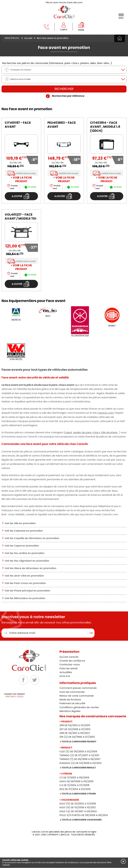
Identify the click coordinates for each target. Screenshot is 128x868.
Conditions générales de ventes (79, 707)
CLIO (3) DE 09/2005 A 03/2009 (78, 752)
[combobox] (64, 70)
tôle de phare (109, 433)
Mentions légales (70, 711)
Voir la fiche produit (22, 180)
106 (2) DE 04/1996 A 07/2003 (77, 737)
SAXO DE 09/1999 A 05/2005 (76, 781)
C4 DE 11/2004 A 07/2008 (74, 785)
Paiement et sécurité (72, 703)
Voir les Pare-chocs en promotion (25, 583)
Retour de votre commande (77, 696)
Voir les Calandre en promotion (24, 531)
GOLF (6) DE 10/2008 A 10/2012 (78, 808)
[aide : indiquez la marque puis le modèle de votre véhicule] (48, 96)
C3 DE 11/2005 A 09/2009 (74, 778)
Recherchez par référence (68, 96)
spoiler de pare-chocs (86, 433)
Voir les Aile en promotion (20, 523)
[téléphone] (49, 27)
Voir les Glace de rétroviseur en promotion (30, 568)
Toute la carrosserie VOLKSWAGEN (82, 820)
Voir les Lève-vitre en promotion (24, 576)
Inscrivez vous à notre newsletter (33, 617)
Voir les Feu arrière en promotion (25, 553)
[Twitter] (35, 680)
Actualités (66, 672)
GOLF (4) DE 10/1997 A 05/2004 (78, 811)
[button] (123, 861)
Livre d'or (65, 676)
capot (68, 433)
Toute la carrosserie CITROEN (79, 794)
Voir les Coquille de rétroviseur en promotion (32, 538)
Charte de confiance (72, 661)
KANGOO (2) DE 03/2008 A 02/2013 (81, 763)
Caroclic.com (105, 413)
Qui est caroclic (69, 657)
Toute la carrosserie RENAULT (79, 768)
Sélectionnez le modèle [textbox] (20, 79)
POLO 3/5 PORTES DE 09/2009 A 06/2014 (84, 815)
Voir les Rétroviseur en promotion (25, 598)
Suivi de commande (72, 692)
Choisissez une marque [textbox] (20, 70)
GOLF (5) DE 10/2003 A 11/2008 (78, 804)
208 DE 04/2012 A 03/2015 (75, 725)
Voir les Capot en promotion (22, 546)
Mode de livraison (70, 700)
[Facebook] (23, 680)
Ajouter (20, 196)
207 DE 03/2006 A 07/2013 (75, 729)
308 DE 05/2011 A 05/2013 (75, 733)
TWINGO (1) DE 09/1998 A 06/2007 (80, 759)
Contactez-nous (70, 665)
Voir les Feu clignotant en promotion (27, 561)
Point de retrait (68, 669)
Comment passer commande (78, 688)
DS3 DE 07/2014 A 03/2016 (75, 789)
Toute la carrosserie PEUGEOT (79, 742)
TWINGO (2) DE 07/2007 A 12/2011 (79, 755)
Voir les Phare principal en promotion (27, 591)
